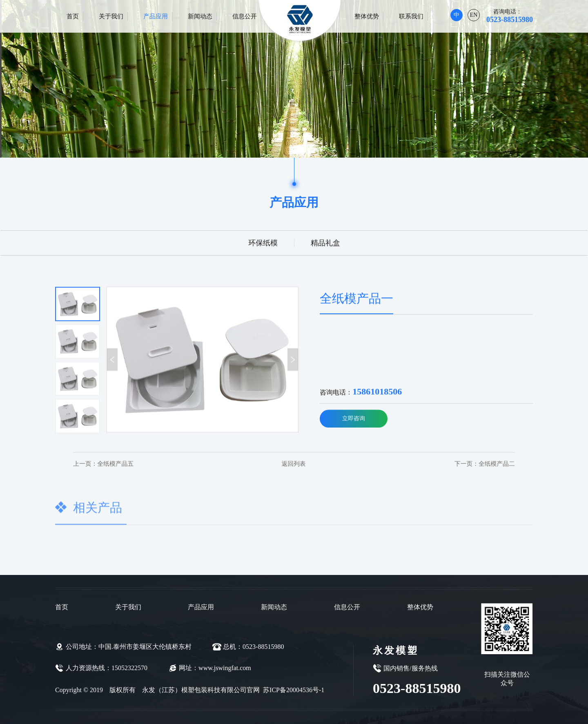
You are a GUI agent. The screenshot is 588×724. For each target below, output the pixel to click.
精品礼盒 (325, 242)
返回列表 (294, 463)
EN (474, 15)
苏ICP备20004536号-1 (293, 690)
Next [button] (293, 360)
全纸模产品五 (120, 463)
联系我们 (411, 16)
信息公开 (245, 16)
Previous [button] (112, 360)
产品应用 (156, 16)
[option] (202, 361)
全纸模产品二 (468, 463)
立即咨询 (354, 420)
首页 (73, 16)
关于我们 (111, 16)
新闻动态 (200, 16)
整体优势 (367, 16)
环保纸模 (263, 242)
